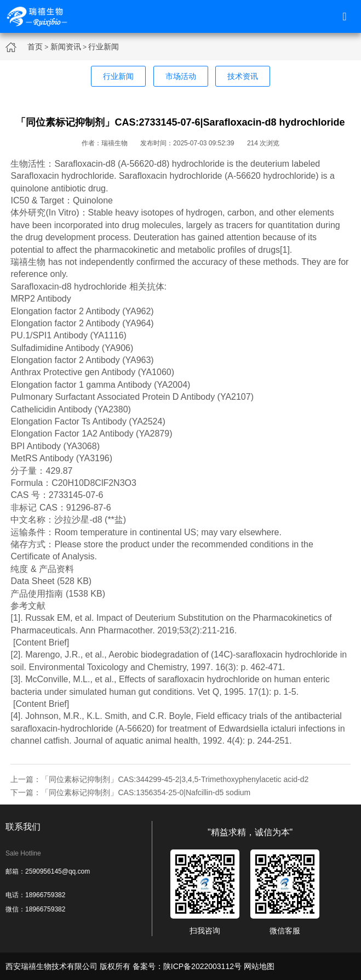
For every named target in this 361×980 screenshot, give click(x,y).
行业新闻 (104, 47)
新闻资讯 (66, 47)
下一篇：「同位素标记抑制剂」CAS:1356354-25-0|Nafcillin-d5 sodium (130, 792)
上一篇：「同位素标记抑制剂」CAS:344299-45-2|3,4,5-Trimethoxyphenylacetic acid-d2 (159, 779)
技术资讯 (243, 76)
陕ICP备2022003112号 (202, 966)
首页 (35, 47)
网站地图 (259, 966)
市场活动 (181, 76)
